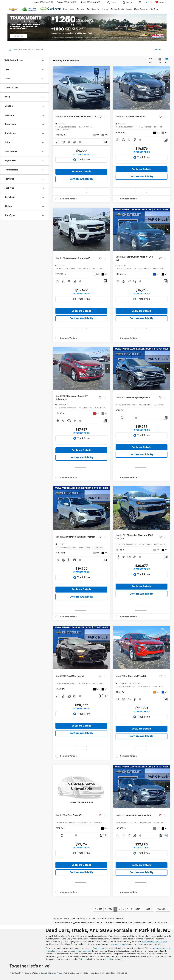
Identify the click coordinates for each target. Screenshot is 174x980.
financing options (101, 948)
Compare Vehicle (68, 199)
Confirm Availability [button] (81, 179)
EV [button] (88, 9)
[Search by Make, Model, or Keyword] (83, 50)
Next (139, 909)
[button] (107, 88)
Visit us (82, 959)
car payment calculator (81, 951)
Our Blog (154, 9)
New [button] (65, 9)
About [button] (129, 9)
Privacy (60, 973)
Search (158, 50)
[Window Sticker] (106, 696)
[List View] (167, 61)
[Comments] (106, 142)
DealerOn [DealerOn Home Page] (44, 973)
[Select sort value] (151, 61)
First (98, 909)
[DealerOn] (16, 973)
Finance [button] (105, 9)
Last (149, 909)
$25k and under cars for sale (154, 942)
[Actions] (105, 117)
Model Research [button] (141, 9)
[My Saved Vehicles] (160, 2)
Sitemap (52, 973)
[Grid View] (159, 61)
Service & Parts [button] (117, 9)
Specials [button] (95, 9)
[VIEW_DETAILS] (81, 787)
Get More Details (81, 172)
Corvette (81, 9)
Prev (109, 909)
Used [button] (72, 9)
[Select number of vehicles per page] (163, 909)
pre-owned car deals (118, 944)
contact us (112, 959)
